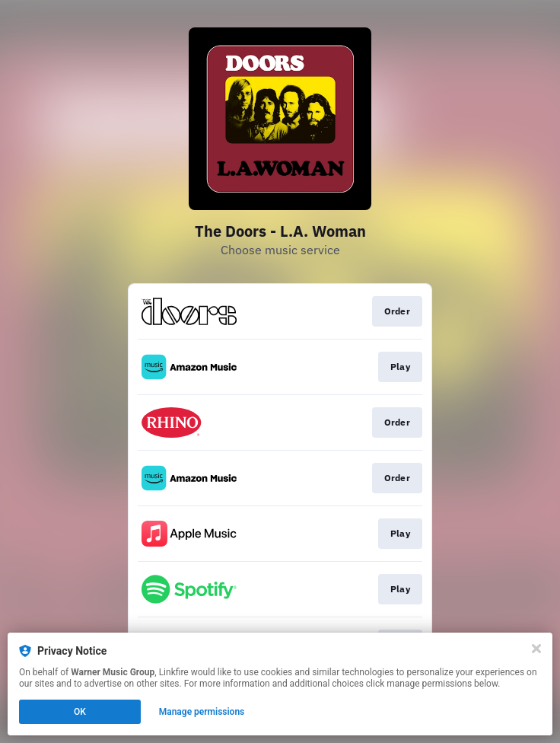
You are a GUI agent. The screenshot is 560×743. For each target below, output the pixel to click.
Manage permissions (202, 712)
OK (80, 712)
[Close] (536, 649)
